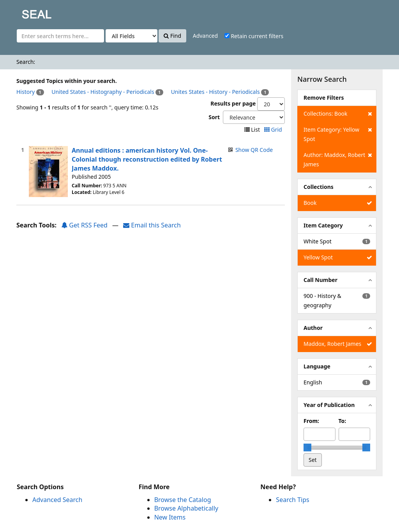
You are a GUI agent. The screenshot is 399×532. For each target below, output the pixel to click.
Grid (274, 129)
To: (343, 421)
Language (317, 366)
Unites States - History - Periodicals (215, 92)
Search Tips (292, 500)
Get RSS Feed (84, 225)
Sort (214, 117)
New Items (170, 517)
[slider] (307, 447)
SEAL (21, 12)
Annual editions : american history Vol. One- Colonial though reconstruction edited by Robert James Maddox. (147, 159)
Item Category (323, 225)
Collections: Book (338, 114)
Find (172, 36)
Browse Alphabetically (186, 508)
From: (311, 421)
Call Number (320, 280)
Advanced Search (57, 500)
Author (313, 328)
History (26, 92)
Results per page (233, 103)
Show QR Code (254, 150)
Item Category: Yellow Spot (338, 134)
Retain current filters (254, 36)
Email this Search (152, 225)
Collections (319, 187)
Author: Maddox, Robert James (338, 159)
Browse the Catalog (183, 500)
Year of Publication (329, 405)
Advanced (205, 36)
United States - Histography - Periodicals (103, 92)
